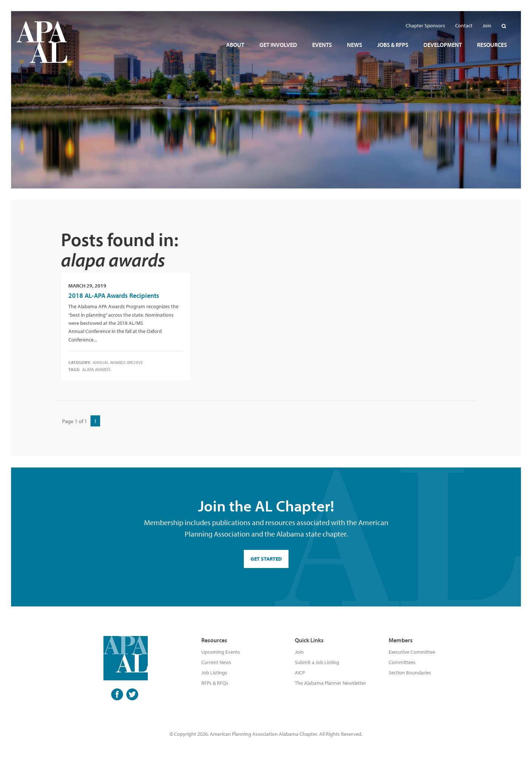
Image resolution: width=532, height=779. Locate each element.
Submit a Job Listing (317, 662)
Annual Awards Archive (118, 362)
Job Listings (214, 673)
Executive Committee (412, 652)
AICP (300, 673)
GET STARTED (266, 559)
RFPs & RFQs (215, 683)
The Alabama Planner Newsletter (330, 683)
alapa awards (96, 369)
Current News (216, 662)
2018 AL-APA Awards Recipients (114, 295)
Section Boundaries (410, 673)
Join (299, 652)
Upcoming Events (221, 652)
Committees (402, 662)
